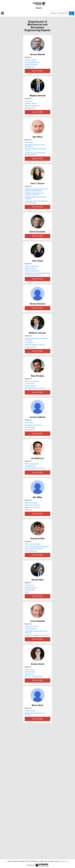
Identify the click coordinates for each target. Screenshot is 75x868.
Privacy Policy (64, 861)
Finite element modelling (34, 644)
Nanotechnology (31, 690)
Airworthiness (30, 501)
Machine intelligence (32, 113)
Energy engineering (32, 62)
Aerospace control (31, 736)
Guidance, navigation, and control (37, 744)
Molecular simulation (32, 593)
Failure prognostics (32, 543)
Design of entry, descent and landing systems (35, 168)
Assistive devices (31, 110)
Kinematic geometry (32, 306)
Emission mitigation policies (35, 404)
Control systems (31, 738)
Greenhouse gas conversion (35, 453)
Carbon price (29, 784)
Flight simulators (31, 303)
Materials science (31, 591)
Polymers (28, 598)
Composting (29, 687)
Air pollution (29, 402)
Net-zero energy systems (34, 791)
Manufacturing (30, 115)
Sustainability (29, 692)
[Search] (72, 13)
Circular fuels (29, 448)
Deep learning (30, 786)
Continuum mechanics (33, 639)
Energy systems (30, 406)
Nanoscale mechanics (33, 595)
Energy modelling (31, 65)
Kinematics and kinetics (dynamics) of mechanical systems (37, 309)
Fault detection (30, 545)
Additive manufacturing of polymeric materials (34, 210)
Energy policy (30, 67)
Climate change (30, 60)
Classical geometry (32, 301)
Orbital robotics (30, 832)
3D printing (29, 156)
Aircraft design (30, 499)
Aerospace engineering (33, 497)
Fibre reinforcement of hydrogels (37, 641)
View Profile (37, 78)
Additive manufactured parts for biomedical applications (36, 206)
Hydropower (29, 788)
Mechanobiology (31, 646)
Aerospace (29, 108)
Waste (27, 694)
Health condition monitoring (35, 547)
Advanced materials (32, 446)
